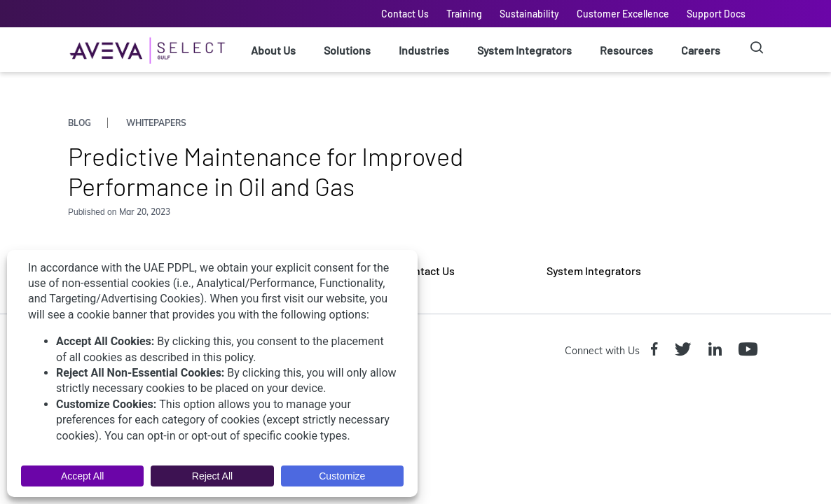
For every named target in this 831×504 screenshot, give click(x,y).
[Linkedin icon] (718, 351)
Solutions (347, 50)
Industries (424, 50)
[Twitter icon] (686, 351)
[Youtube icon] (751, 351)
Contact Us (405, 14)
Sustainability (529, 14)
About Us (273, 50)
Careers (701, 50)
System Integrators (524, 50)
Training (464, 14)
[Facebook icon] (657, 351)
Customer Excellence (623, 14)
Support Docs (716, 14)
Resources (626, 50)
